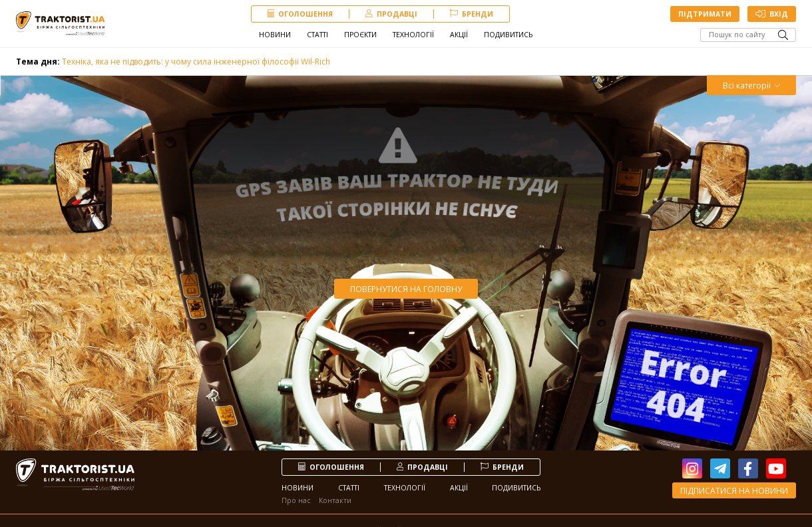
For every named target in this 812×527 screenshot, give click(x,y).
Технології (413, 35)
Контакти (335, 500)
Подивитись (508, 35)
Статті (317, 35)
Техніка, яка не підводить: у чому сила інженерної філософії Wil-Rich (173, 62)
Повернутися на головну (406, 289)
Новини (275, 35)
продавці (391, 14)
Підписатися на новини (734, 491)
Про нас (296, 500)
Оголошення (301, 14)
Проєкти (360, 35)
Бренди (472, 14)
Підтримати (705, 14)
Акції (459, 35)
